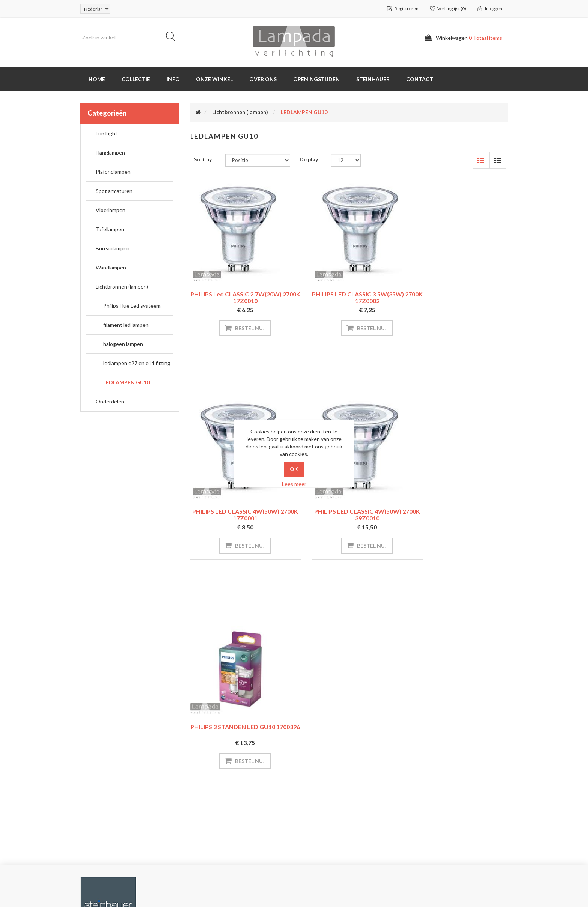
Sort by (203, 159)
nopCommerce (127, 879)
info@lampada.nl (450, 768)
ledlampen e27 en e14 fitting (137, 363)
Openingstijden (316, 79)
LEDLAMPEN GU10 (126, 382)
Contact (420, 79)
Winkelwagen (99, 813)
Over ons (263, 79)
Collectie (136, 79)
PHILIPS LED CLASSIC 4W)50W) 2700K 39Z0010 (239, 515)
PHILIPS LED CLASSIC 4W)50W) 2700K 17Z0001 (459, 297)
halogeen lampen (123, 344)
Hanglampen (110, 153)
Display (309, 159)
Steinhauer (373, 79)
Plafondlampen (113, 172)
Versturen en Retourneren (334, 783)
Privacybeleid (318, 798)
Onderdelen (110, 401)
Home (97, 79)
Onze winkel (214, 79)
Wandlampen (111, 267)
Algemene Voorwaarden (331, 813)
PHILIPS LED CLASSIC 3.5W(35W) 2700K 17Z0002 (349, 297)
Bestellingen (98, 783)
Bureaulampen (112, 248)
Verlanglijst (96, 828)
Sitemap (203, 798)
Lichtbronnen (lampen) (122, 287)
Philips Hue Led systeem (132, 306)
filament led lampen (126, 325)
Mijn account (99, 768)
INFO (173, 79)
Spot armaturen (114, 191)
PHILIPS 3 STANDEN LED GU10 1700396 (349, 513)
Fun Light (106, 133)
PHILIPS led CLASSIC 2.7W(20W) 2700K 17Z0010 (239, 297)
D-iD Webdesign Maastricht (475, 879)
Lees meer (294, 484)
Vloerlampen (110, 210)
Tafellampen (110, 229)
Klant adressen (102, 798)
